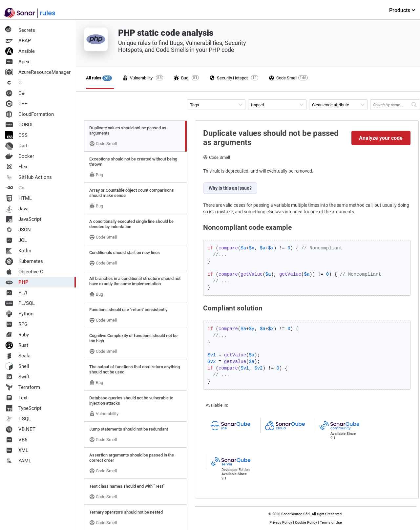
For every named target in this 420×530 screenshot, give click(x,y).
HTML (19, 198)
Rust (17, 345)
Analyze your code (381, 138)
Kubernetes (24, 261)
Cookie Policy (306, 523)
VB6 (16, 440)
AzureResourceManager (38, 72)
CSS (16, 135)
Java (17, 209)
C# (15, 93)
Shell (17, 366)
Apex (17, 62)
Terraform (23, 387)
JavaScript (23, 219)
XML (17, 450)
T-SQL (18, 419)
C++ (16, 104)
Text (16, 398)
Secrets (20, 30)
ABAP (18, 41)
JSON (18, 230)
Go (15, 188)
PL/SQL (20, 303)
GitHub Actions (29, 177)
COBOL (20, 125)
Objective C (24, 272)
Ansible (20, 51)
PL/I (16, 293)
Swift (17, 377)
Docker (20, 156)
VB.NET (20, 429)
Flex (16, 167)
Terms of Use (331, 523)
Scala (18, 356)
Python (19, 314)
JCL (16, 240)
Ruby (17, 335)
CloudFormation (30, 114)
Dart (16, 146)
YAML (18, 461)
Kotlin (18, 251)
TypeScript (23, 408)
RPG (16, 324)
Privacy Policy (281, 523)
